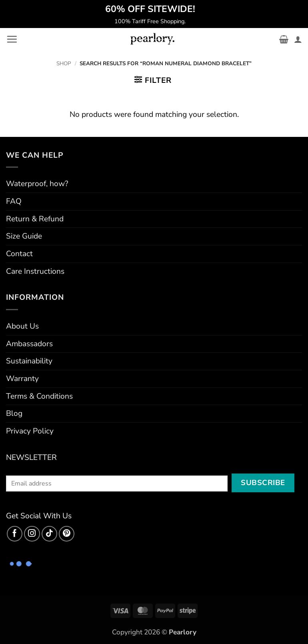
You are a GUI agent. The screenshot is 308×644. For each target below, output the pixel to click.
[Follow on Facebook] (15, 534)
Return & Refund (35, 219)
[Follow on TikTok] (50, 534)
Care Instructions (35, 271)
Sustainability (29, 361)
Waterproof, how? (37, 184)
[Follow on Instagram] (32, 534)
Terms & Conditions (39, 396)
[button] (12, 39)
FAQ (14, 201)
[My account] (298, 39)
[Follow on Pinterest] (67, 534)
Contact (19, 254)
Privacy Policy (30, 431)
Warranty (22, 379)
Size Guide (24, 236)
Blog (14, 413)
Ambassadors (29, 344)
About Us (22, 326)
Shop (64, 63)
